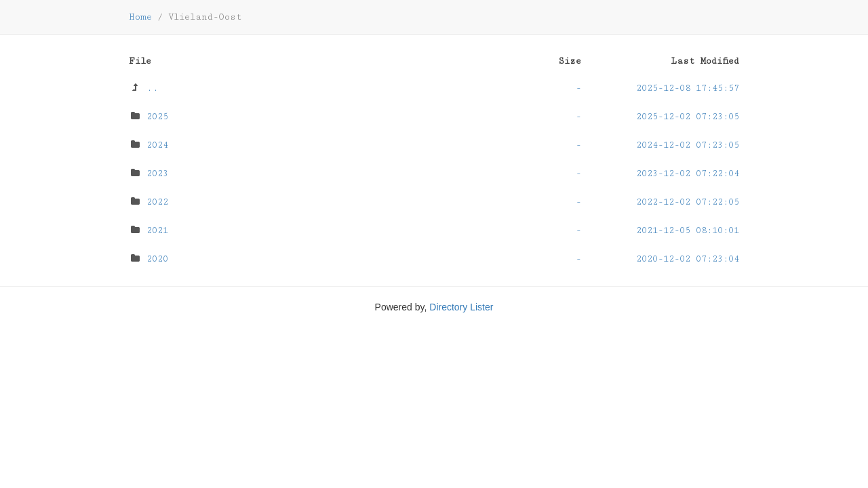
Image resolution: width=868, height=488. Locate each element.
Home (140, 17)
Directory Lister (461, 307)
